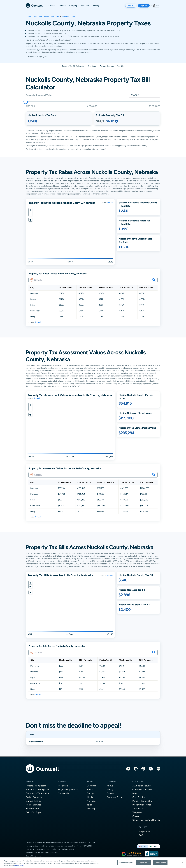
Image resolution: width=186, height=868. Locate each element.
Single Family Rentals (68, 789)
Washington (92, 809)
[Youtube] (158, 768)
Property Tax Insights (142, 801)
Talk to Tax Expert (34, 812)
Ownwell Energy (33, 801)
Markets (62, 781)
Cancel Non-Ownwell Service (146, 820)
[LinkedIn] (136, 768)
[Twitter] (151, 768)
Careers (111, 793)
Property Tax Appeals (36, 786)
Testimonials (138, 809)
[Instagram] (143, 768)
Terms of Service (43, 849)
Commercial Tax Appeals (37, 793)
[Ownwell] (35, 5)
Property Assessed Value (39, 95)
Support (143, 827)
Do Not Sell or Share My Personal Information (42, 853)
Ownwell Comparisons (143, 789)
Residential (63, 786)
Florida (90, 789)
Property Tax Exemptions (37, 789)
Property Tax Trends (142, 805)
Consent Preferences (33, 856)
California (91, 786)
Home (28, 16)
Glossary (136, 816)
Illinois (90, 797)
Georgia (91, 793)
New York (91, 801)
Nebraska (55, 16)
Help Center (145, 831)
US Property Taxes (41, 16)
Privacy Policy (30, 849)
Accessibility (60, 849)
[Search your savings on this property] (154, 280)
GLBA (52, 849)
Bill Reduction (32, 809)
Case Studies (139, 797)
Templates (137, 812)
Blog (135, 793)
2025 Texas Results (141, 786)
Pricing (110, 789)
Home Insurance (33, 805)
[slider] (26, 102)
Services (30, 781)
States (90, 781)
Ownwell (110, 203)
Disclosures (70, 849)
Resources (138, 781)
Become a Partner (115, 797)
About (110, 786)
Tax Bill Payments (34, 797)
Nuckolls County (69, 16)
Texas (90, 805)
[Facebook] (128, 768)
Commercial (64, 793)
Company (111, 781)
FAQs (142, 835)
